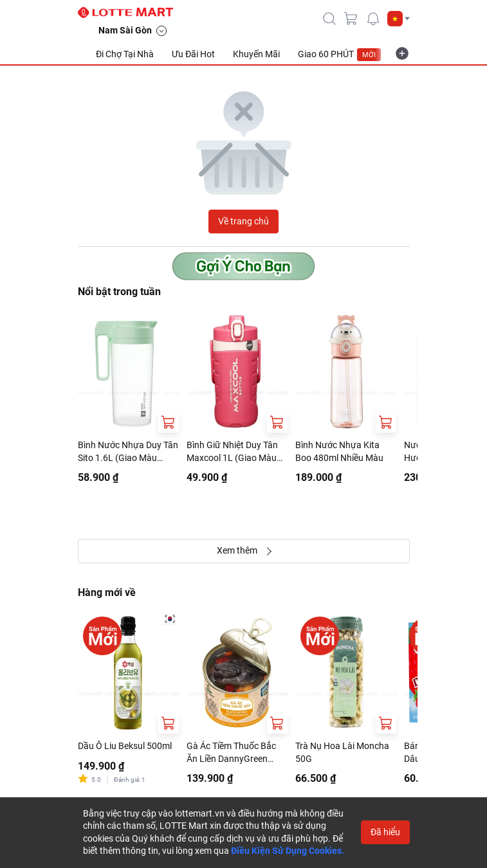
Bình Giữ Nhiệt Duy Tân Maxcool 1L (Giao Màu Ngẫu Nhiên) (232, 452)
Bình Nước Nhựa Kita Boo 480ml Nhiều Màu (339, 451)
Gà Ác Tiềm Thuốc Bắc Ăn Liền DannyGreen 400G (231, 753)
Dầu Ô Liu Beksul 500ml (125, 746)
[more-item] (402, 53)
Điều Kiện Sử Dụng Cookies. (288, 851)
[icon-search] (329, 19)
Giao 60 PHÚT (340, 55)
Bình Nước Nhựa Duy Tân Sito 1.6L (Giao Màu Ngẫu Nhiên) (128, 452)
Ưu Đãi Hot (193, 54)
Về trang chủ (243, 221)
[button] (399, 19)
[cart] (351, 19)
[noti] (373, 19)
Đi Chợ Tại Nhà (125, 54)
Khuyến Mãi (256, 54)
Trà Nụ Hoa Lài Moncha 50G (342, 752)
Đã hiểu (385, 832)
